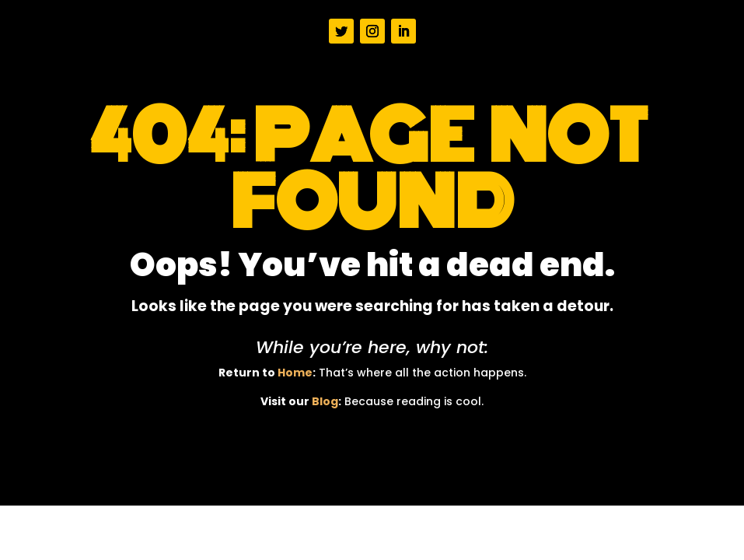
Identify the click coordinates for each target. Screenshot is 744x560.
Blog (325, 401)
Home (295, 373)
